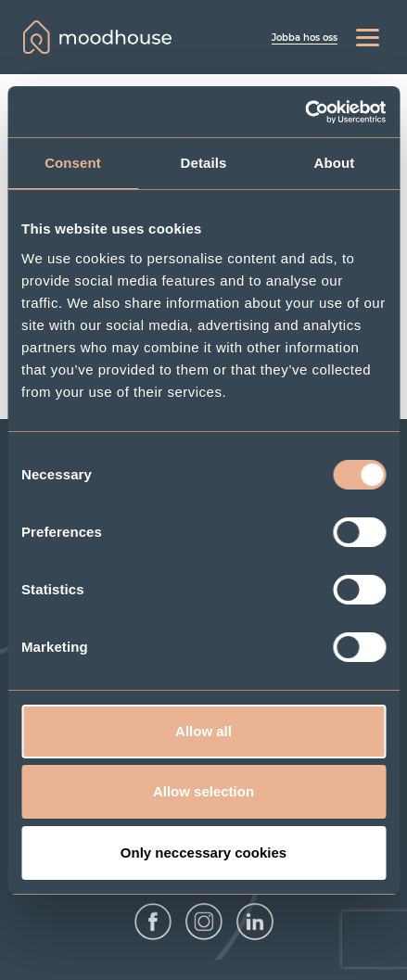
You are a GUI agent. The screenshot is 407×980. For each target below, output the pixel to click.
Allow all (203, 731)
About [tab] (335, 163)
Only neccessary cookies (203, 853)
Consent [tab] (73, 163)
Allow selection (203, 791)
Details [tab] (204, 163)
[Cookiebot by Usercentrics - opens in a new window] (305, 112)
